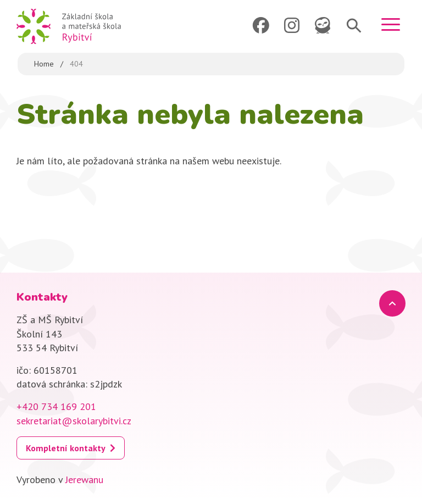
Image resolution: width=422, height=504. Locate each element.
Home (44, 64)
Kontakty (42, 297)
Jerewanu (84, 480)
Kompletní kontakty (66, 448)
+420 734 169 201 (56, 406)
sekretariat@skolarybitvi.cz (74, 421)
